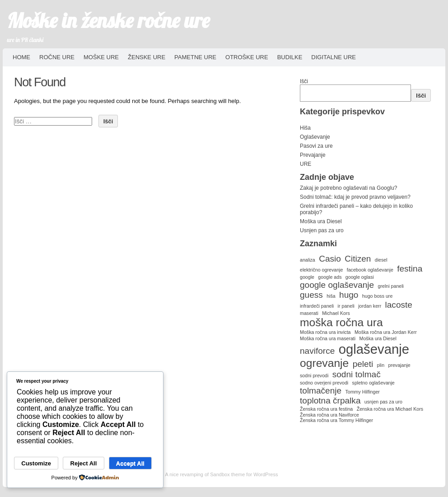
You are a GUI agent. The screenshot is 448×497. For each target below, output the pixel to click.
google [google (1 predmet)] (307, 277)
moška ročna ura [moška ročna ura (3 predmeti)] (341, 322)
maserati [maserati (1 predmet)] (309, 313)
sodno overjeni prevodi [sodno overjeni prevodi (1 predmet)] (324, 383)
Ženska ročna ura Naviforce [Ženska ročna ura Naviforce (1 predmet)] (329, 415)
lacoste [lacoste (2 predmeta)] (399, 305)
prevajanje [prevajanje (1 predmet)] (399, 365)
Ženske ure (147, 57)
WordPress (266, 474)
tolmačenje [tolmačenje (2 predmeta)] (321, 391)
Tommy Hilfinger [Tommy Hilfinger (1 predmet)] (362, 392)
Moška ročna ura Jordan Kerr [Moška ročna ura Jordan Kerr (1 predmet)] (386, 332)
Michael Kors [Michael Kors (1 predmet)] (336, 313)
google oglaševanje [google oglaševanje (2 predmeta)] (337, 285)
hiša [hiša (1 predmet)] (331, 296)
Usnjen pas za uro (322, 230)
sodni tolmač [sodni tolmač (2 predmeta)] (357, 374)
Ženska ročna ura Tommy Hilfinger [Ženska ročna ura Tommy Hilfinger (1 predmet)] (336, 420)
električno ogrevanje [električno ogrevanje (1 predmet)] (321, 270)
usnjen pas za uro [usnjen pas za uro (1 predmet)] (383, 402)
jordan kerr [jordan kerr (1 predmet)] (370, 306)
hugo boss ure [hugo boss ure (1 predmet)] (378, 296)
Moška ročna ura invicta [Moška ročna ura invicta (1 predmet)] (325, 332)
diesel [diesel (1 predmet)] (381, 260)
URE (306, 164)
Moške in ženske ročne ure (109, 20)
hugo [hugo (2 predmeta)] (349, 295)
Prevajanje (313, 155)
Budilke (290, 57)
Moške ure (101, 57)
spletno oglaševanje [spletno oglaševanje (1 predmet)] (373, 383)
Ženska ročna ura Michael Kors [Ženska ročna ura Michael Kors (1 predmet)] (390, 409)
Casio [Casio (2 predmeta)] (330, 259)
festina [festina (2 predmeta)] (410, 269)
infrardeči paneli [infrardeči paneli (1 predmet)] (317, 306)
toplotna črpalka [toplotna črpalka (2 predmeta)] (330, 401)
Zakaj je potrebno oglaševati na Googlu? (348, 188)
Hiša (305, 128)
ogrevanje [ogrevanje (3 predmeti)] (324, 363)
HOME (21, 57)
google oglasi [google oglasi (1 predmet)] (360, 277)
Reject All (84, 463)
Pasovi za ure (316, 146)
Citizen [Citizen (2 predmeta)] (358, 259)
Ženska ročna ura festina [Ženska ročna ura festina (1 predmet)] (326, 409)
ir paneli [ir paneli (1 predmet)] (346, 306)
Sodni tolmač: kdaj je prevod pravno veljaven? (355, 197)
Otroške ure (247, 57)
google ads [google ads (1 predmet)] (330, 277)
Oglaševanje (315, 137)
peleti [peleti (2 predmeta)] (363, 364)
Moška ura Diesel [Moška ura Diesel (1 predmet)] (378, 338)
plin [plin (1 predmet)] (381, 365)
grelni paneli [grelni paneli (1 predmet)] (391, 286)
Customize (36, 463)
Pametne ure (195, 57)
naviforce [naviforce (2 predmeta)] (317, 351)
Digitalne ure (334, 57)
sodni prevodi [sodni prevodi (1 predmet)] (314, 375)
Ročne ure (57, 57)
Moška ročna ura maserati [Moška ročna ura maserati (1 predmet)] (328, 338)
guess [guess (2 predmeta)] (311, 295)
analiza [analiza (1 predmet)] (308, 260)
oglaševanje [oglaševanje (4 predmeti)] (374, 349)
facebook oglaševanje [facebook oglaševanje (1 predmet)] (370, 270)
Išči (304, 81)
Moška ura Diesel (321, 221)
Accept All (130, 463)
